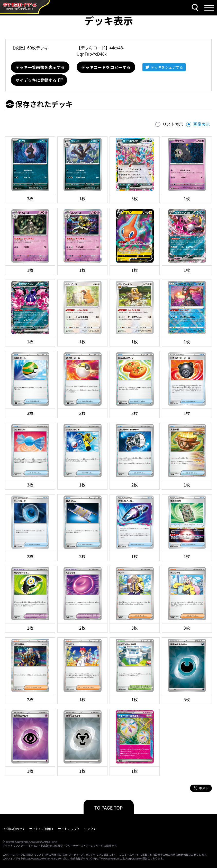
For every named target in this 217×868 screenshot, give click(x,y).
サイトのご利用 (40, 829)
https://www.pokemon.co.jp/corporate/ (115, 858)
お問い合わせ (13, 829)
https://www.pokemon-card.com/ (44, 858)
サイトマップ (67, 829)
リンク (88, 829)
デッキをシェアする (167, 67)
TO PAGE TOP (109, 808)
